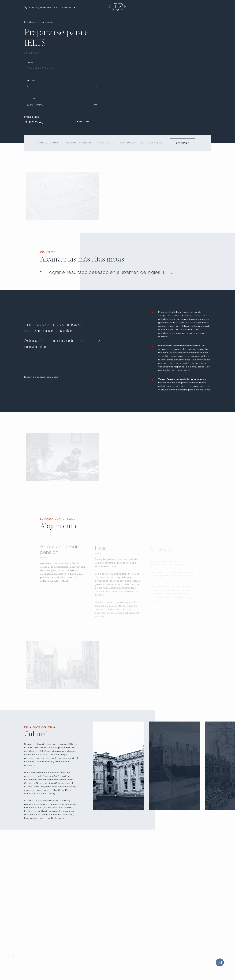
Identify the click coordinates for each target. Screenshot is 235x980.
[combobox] (62, 69)
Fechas (31, 99)
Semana (32, 81)
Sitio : (67, 8)
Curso (31, 62)
